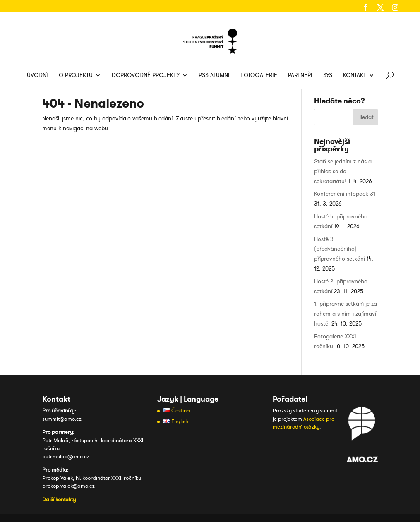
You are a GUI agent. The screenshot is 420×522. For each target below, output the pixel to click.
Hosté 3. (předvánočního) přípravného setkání (340, 249)
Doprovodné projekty (146, 76)
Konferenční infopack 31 (345, 194)
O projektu (76, 76)
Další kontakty (59, 500)
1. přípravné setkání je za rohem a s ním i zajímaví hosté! (346, 314)
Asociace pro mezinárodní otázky (304, 423)
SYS (328, 76)
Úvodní (37, 76)
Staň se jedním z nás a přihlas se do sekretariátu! (343, 171)
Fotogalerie (259, 76)
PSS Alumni (214, 76)
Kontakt (355, 76)
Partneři (300, 76)
